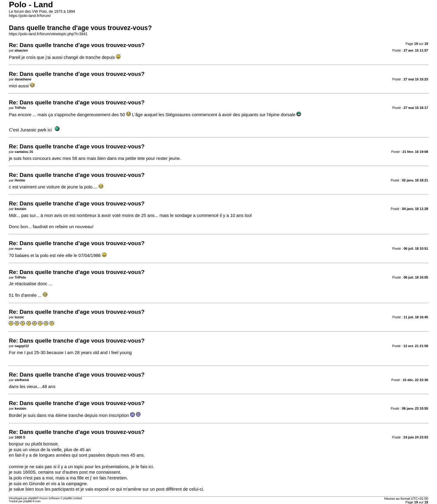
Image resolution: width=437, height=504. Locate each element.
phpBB (32, 498)
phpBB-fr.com (32, 501)
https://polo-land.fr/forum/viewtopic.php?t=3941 (48, 34)
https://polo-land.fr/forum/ (30, 16)
